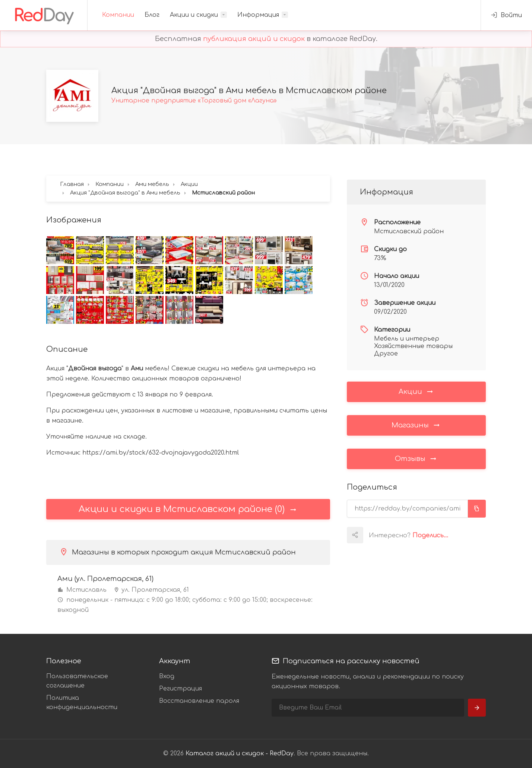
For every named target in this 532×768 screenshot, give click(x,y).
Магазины (416, 425)
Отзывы (416, 458)
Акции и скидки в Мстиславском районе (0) (188, 509)
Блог (152, 15)
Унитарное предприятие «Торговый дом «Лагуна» (194, 101)
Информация (258, 15)
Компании (118, 15)
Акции (416, 391)
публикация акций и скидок (254, 39)
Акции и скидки (194, 15)
